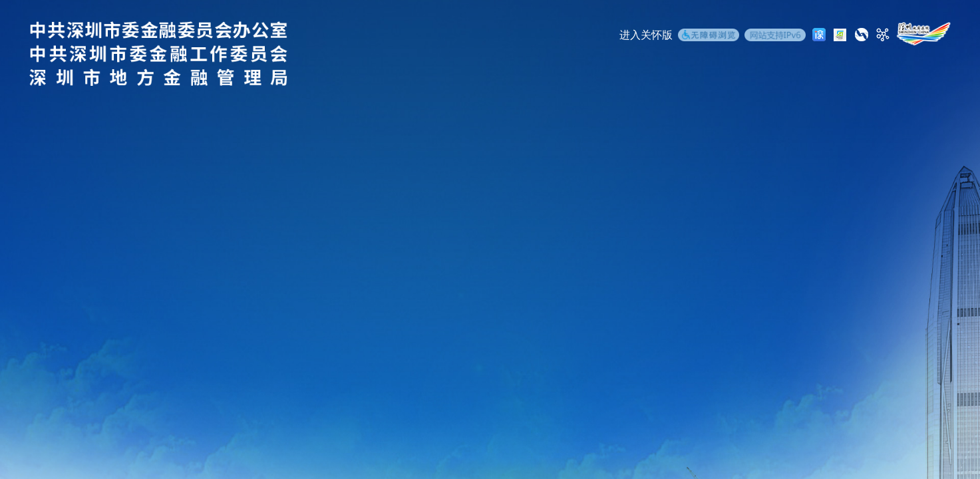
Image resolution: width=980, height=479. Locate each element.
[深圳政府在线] (923, 34)
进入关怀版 (646, 35)
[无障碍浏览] (709, 37)
